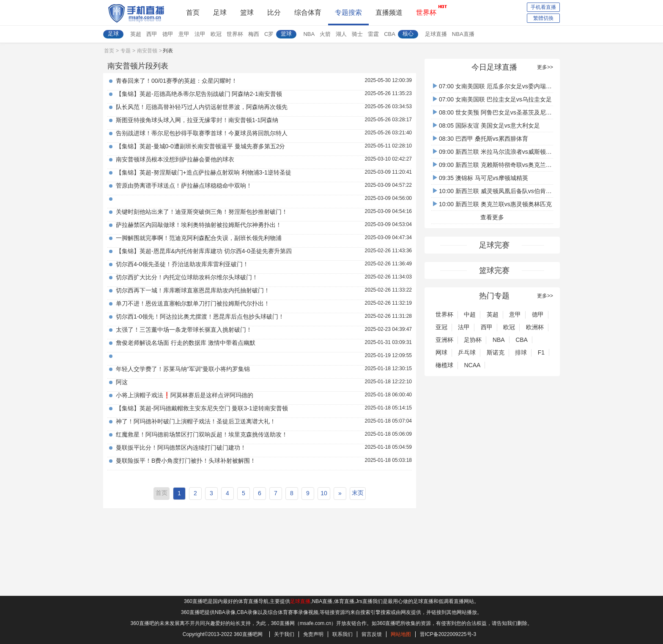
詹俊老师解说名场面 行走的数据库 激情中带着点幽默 (186, 343)
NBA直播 (463, 34)
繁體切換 (543, 18)
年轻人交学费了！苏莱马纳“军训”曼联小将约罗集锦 (183, 369)
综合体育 (308, 12)
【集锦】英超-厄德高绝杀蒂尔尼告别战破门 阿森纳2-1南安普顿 (199, 94)
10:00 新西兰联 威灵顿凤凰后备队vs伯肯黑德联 (498, 191)
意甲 (184, 34)
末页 (358, 493)
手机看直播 (543, 7)
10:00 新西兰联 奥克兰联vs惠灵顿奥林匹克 (492, 204)
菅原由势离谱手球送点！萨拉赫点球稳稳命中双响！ (184, 186)
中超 (470, 314)
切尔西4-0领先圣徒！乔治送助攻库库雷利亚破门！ (182, 264)
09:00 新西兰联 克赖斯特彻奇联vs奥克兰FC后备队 (502, 165)
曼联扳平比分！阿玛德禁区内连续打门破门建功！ (181, 448)
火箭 (325, 34)
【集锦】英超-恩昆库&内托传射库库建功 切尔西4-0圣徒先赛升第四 (204, 251)
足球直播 (436, 34)
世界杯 (426, 10)
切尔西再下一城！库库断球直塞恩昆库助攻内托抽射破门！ (193, 290)
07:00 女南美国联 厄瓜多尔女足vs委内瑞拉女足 (498, 86)
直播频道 (389, 12)
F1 (541, 352)
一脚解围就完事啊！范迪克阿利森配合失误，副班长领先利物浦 (199, 238)
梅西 (254, 34)
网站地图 (401, 634)
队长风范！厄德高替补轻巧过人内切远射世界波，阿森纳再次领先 (202, 107)
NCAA (472, 365)
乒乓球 (467, 352)
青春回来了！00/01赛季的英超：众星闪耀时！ (177, 81)
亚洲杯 (444, 340)
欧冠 (216, 34)
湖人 (341, 34)
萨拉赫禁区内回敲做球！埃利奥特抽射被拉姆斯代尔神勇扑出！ (199, 225)
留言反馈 (372, 634)
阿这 (122, 382)
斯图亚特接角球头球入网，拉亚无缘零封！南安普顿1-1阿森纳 (197, 120)
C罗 (269, 34)
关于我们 (284, 634)
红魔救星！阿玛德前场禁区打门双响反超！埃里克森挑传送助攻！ (202, 434)
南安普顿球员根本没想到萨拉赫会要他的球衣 (175, 159)
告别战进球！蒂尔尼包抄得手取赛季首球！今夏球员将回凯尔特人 (202, 133)
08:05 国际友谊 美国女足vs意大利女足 (486, 126)
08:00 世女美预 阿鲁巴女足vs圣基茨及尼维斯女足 (501, 112)
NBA (309, 34)
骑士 (357, 34)
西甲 (152, 34)
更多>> (545, 67)
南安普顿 (147, 51)
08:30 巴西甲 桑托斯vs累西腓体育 (481, 139)
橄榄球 (444, 365)
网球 (441, 352)
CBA (390, 34)
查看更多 (492, 217)
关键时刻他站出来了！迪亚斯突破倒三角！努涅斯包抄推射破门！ (202, 212)
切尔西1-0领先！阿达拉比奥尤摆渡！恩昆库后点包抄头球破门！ (200, 317)
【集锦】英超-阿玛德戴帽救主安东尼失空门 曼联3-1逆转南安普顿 (202, 408)
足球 (220, 12)
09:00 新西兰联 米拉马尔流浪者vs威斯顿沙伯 (495, 152)
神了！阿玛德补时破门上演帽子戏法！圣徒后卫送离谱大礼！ (196, 421)
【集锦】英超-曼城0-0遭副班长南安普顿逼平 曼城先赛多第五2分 (201, 146)
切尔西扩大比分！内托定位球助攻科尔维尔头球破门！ (187, 277)
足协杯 (473, 340)
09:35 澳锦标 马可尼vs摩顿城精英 (481, 178)
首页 (193, 12)
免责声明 (313, 634)
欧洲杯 (535, 327)
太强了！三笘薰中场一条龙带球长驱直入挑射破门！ (184, 330)
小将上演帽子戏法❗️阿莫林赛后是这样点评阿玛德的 (185, 395)
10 (324, 493)
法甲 (200, 34)
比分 (274, 12)
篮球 (247, 12)
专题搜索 (348, 12)
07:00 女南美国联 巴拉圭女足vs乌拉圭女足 (492, 99)
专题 (126, 51)
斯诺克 (496, 352)
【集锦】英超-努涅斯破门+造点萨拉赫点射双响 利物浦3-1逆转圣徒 (204, 172)
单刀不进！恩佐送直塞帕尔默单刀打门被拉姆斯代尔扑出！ (193, 303)
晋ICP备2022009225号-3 (448, 634)
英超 (136, 34)
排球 (521, 352)
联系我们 (342, 634)
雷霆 (373, 34)
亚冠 (441, 327)
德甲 (168, 34)
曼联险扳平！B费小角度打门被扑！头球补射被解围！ (186, 461)
